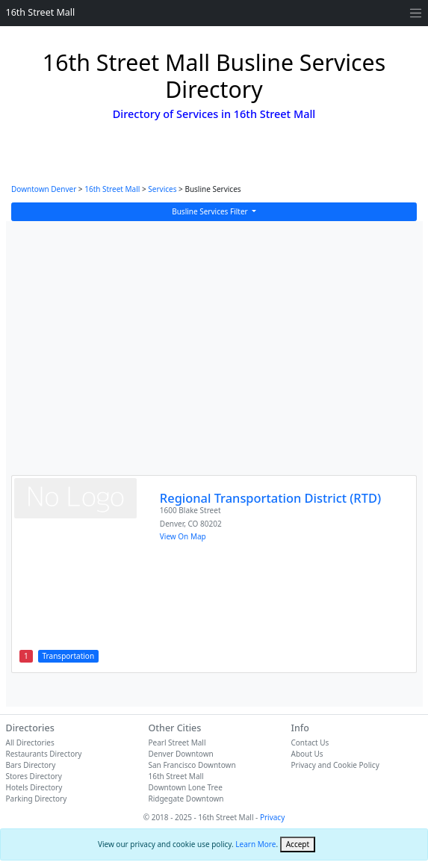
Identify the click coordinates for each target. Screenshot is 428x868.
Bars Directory (31, 765)
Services (162, 189)
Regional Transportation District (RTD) (270, 498)
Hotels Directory (34, 787)
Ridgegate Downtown (186, 799)
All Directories (30, 743)
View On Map (183, 536)
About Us (307, 754)
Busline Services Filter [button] (211, 211)
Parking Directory (37, 799)
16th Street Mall (41, 12)
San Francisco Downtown (192, 765)
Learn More (255, 844)
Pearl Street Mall (177, 743)
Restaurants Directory (44, 754)
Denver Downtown (181, 754)
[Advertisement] (214, 356)
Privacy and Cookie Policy (335, 765)
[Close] (298, 844)
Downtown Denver (44, 189)
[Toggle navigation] (416, 13)
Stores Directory (34, 776)
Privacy (272, 817)
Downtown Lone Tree (186, 787)
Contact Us (310, 743)
